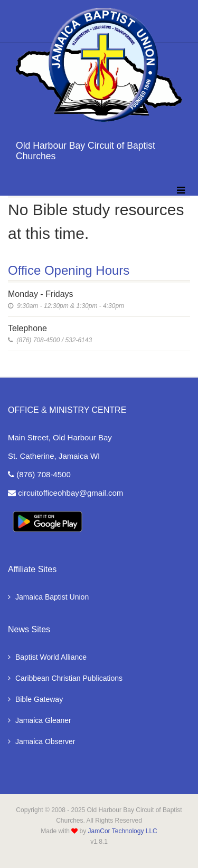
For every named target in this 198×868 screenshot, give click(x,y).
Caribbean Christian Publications (65, 678)
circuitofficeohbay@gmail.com (65, 493)
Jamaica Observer (41, 741)
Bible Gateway (35, 699)
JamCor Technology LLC (123, 831)
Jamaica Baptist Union (48, 597)
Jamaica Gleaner (40, 720)
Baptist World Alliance (47, 657)
